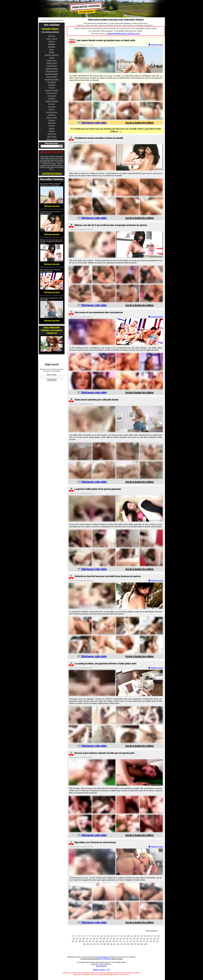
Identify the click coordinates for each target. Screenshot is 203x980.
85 (95, 944)
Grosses (52, 109)
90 (111, 944)
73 (130, 941)
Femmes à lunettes (52, 90)
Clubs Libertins (52, 66)
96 (132, 944)
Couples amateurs (52, 69)
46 (128, 939)
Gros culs (52, 104)
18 (122, 936)
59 (83, 941)
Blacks (52, 50)
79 (151, 941)
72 (127, 941)
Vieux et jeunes (52, 139)
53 (151, 939)
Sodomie (52, 131)
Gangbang (52, 99)
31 (77, 939)
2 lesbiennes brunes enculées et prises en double (99, 138)
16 (115, 936)
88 (105, 944)
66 (107, 941)
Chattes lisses (52, 60)
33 (84, 939)
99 (142, 944)
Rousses (52, 126)
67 (110, 941)
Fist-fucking (52, 96)
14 (108, 936)
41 (111, 939)
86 (98, 944)
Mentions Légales (99, 970)
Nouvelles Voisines (50, 29)
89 (108, 944)
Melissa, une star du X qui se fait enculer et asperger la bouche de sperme (111, 225)
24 (142, 936)
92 (118, 944)
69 (117, 941)
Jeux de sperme (52, 112)
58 (80, 941)
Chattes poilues (52, 63)
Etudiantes (52, 85)
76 (140, 941)
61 (90, 941)
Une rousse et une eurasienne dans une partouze (99, 312)
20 (128, 936)
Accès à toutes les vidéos (139, 123)
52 (148, 939)
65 (103, 941)
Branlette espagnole (52, 55)
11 (98, 936)
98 (138, 944)
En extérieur (52, 82)
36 (94, 939)
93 (121, 944)
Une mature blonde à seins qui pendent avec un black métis (106, 40)
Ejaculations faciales (52, 79)
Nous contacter (101, 966)
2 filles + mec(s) (52, 39)
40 (107, 939)
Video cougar (52, 137)
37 (97, 939)
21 (132, 936)
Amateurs (52, 41)
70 (120, 941)
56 (73, 941)
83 (88, 944)
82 (84, 944)
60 (87, 941)
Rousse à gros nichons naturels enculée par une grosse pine (104, 753)
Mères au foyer (52, 118)
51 (144, 939)
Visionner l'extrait (157, 45)
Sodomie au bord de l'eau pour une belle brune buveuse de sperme (108, 576)
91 (115, 944)
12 (101, 936)
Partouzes (52, 120)
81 (157, 941)
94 (125, 944)
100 (146, 944)
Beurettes (52, 47)
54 (154, 939)
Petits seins (52, 123)
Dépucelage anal (52, 71)
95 (128, 944)
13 (105, 936)
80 (154, 941)
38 (101, 939)
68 (114, 941)
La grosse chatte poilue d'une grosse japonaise (98, 489)
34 (87, 939)
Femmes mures (52, 93)
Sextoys (52, 128)
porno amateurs (105, 959)
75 (137, 941)
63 (97, 941)
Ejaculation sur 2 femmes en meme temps (95, 842)
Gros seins (52, 107)
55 (158, 939)
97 (135, 944)
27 (152, 936)
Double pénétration (52, 74)
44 (121, 939)
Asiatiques (52, 44)
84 (91, 944)
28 (155, 936)
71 (124, 941)
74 (134, 941)
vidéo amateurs (103, 957)
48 (134, 939)
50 (141, 939)
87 (101, 944)
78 (147, 941)
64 (100, 941)
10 (95, 936)
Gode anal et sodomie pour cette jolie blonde (96, 400)
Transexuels (52, 134)
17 (118, 936)
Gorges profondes (52, 101)
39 (104, 939)
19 (125, 936)
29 (159, 936)
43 (117, 939)
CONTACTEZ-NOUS (52, 174)
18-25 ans (52, 36)
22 (135, 936)
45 (124, 939)
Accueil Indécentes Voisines (52, 20)
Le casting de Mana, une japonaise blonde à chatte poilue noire (105, 664)
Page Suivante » (152, 931)
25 (145, 936)
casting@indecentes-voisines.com (123, 34)
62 (93, 941)
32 (80, 939)
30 (74, 939)
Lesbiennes (52, 115)
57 (76, 941)
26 (149, 936)
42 (114, 939)
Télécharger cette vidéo (94, 123)
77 (144, 941)
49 (138, 939)
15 (111, 936)
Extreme (52, 88)
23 (138, 936)
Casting (52, 58)
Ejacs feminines (52, 77)
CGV (108, 970)
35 (90, 939)
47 (131, 939)
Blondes (52, 52)
